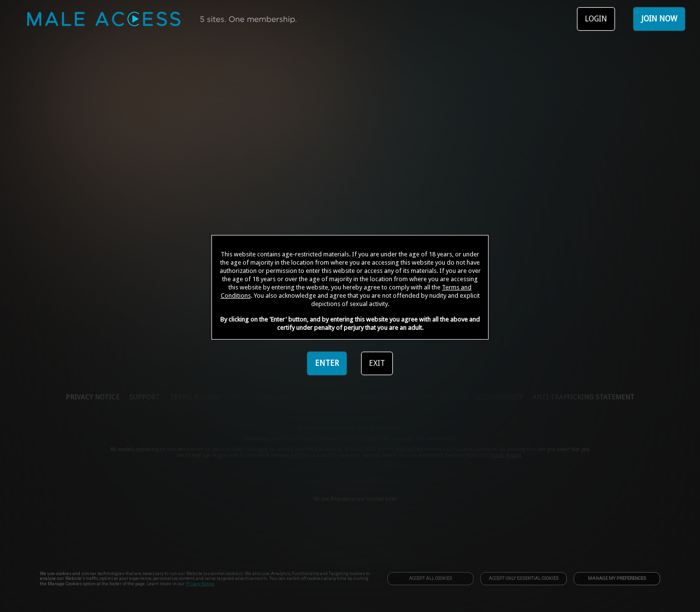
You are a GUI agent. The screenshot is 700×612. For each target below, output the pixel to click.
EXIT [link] (377, 363)
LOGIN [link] (596, 19)
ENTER (327, 363)
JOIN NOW (659, 19)
